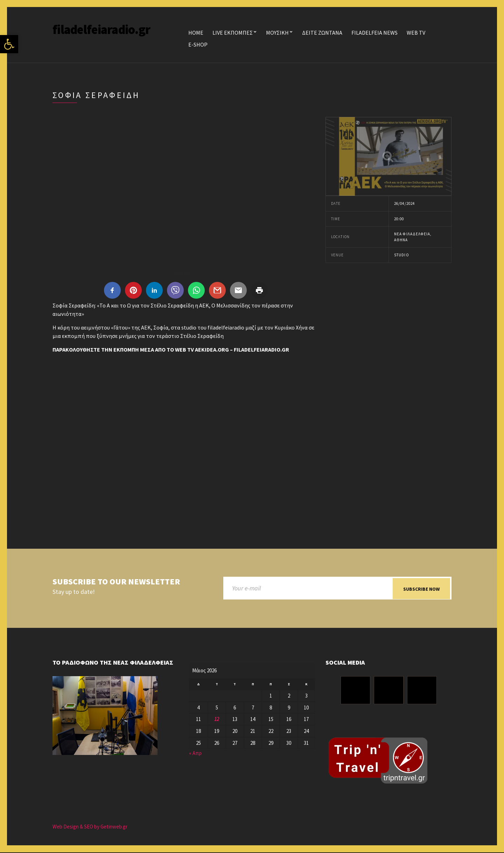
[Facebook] (355, 691)
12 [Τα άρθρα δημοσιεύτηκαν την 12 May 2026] (217, 720)
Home (196, 33)
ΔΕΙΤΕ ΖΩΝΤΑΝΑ (322, 33)
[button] (9, 44)
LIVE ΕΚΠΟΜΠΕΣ (233, 33)
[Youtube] (422, 691)
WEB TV (416, 33)
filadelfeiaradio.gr (101, 30)
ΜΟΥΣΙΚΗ (277, 33)
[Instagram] (389, 691)
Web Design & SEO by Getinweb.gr (90, 827)
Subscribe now (421, 589)
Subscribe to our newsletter (116, 582)
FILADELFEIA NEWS (374, 33)
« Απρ (195, 754)
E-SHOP (198, 44)
